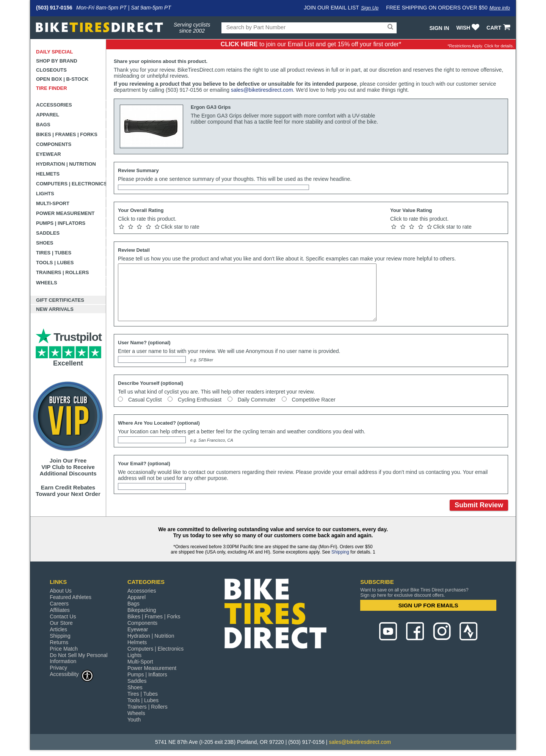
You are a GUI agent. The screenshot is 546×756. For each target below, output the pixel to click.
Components (54, 144)
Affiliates (60, 610)
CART (499, 28)
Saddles (48, 233)
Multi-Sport (53, 203)
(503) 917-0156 (54, 8)
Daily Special (55, 52)
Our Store (61, 623)
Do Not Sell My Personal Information (79, 658)
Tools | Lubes (55, 263)
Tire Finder (52, 88)
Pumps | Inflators (61, 223)
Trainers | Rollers (62, 272)
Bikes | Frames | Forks (67, 134)
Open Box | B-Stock (62, 79)
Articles (58, 629)
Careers (59, 604)
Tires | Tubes (54, 253)
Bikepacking (142, 610)
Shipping (340, 552)
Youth (134, 720)
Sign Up (370, 8)
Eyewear (49, 154)
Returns (59, 642)
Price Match (64, 649)
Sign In (439, 28)
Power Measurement (65, 213)
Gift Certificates (60, 300)
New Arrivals (55, 309)
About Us (61, 591)
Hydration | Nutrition (66, 164)
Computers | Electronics (71, 184)
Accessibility (72, 674)
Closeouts (51, 70)
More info (500, 8)
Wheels (47, 283)
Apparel (48, 115)
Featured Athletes (71, 597)
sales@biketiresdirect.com (262, 90)
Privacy (58, 668)
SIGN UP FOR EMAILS (428, 605)
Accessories (54, 105)
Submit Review (479, 505)
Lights (45, 194)
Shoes (45, 243)
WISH (469, 28)
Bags (43, 125)
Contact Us (63, 616)
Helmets (48, 174)
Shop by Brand (57, 61)
